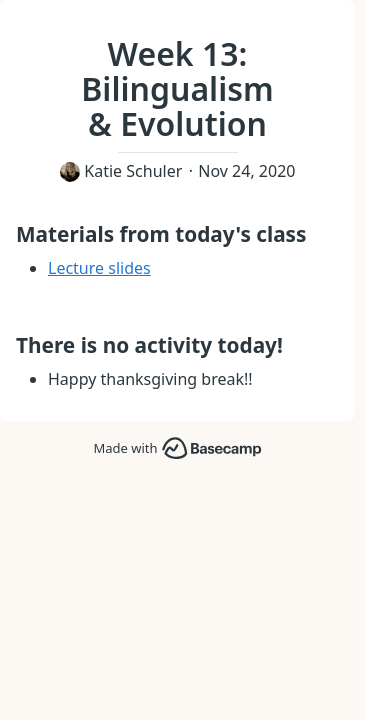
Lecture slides (99, 268)
